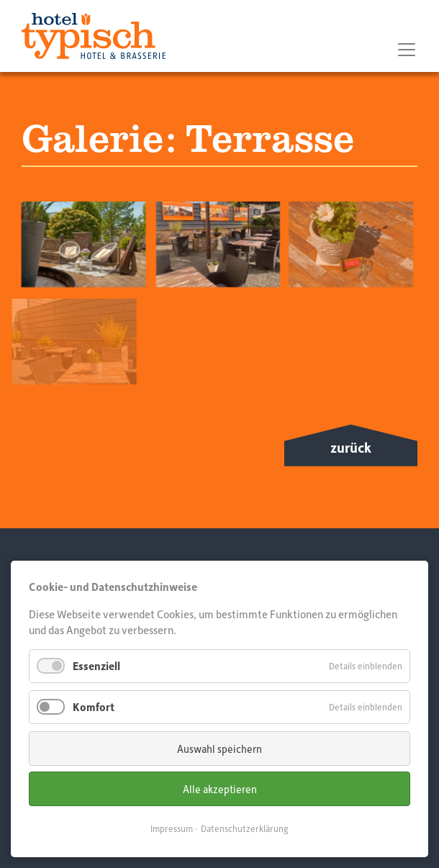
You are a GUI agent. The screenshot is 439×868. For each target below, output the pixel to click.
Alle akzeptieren (220, 789)
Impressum (172, 828)
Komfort (94, 707)
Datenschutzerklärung (245, 828)
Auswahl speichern (219, 749)
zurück (351, 447)
